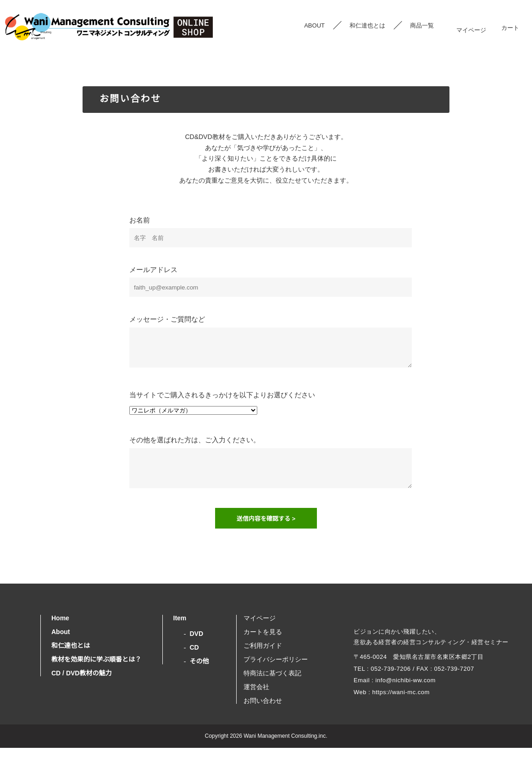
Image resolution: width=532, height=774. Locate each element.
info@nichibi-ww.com (405, 712)
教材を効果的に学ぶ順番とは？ (96, 677)
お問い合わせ (263, 718)
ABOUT (314, 25)
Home (61, 635)
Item (181, 635)
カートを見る (263, 649)
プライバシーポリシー (276, 677)
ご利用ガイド (263, 663)
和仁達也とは (367, 25)
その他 (199, 679)
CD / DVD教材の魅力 (81, 690)
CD (194, 665)
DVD (197, 651)
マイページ (471, 25)
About (61, 649)
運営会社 (256, 704)
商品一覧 (422, 25)
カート (510, 25)
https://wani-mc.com (402, 724)
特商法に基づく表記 (272, 690)
